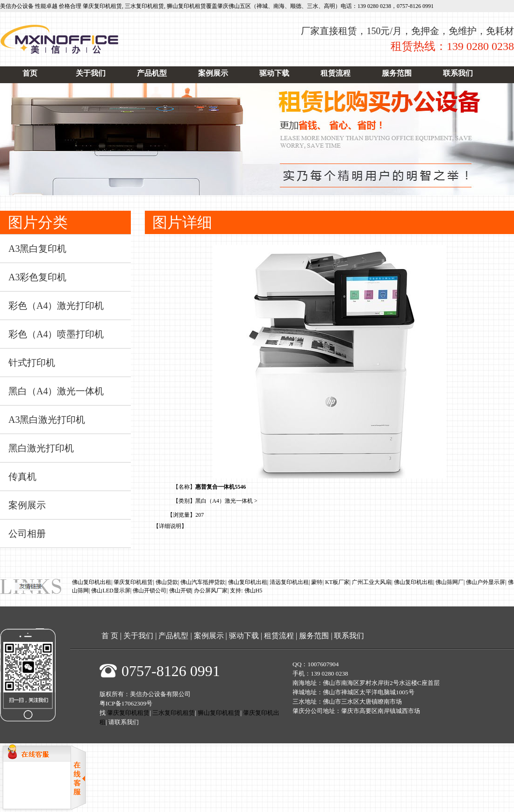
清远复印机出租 (289, 582)
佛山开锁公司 (150, 591)
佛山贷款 (167, 582)
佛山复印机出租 (92, 582)
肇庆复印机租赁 (102, 6)
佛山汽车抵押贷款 (203, 582)
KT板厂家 (337, 582)
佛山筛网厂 (450, 582)
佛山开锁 (180, 591)
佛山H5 (253, 591)
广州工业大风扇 (371, 582)
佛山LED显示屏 (111, 591)
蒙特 (317, 582)
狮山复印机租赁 (186, 6)
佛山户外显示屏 (485, 582)
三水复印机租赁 (144, 6)
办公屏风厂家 (211, 591)
